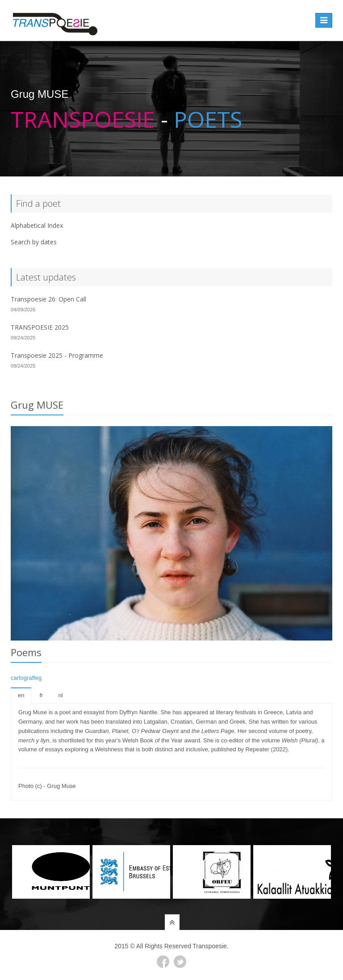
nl (60, 695)
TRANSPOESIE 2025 (40, 327)
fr (41, 695)
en (21, 695)
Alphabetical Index (37, 225)
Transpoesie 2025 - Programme (57, 355)
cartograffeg (26, 678)
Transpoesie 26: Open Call (48, 299)
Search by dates (34, 242)
